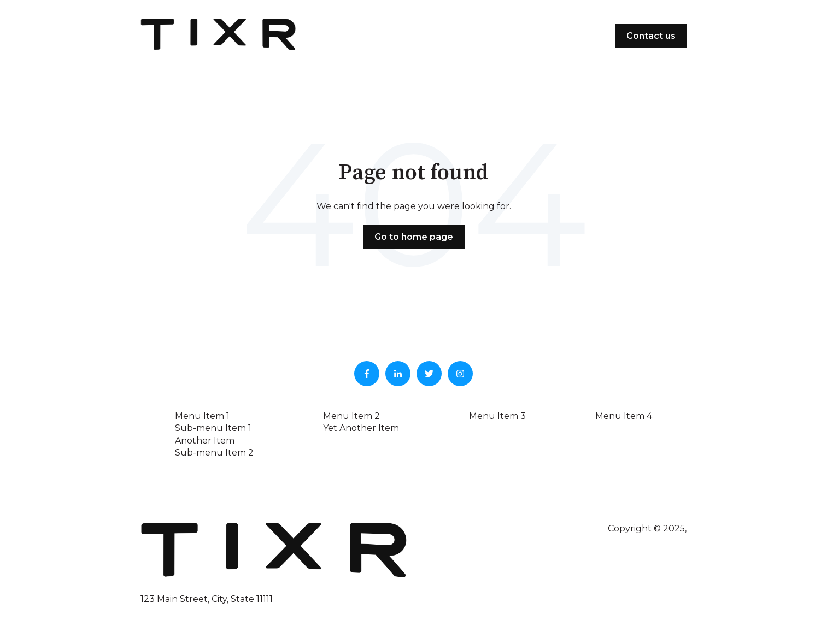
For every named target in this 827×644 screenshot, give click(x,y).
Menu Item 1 (202, 416)
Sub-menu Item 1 (213, 428)
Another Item (205, 441)
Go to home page (414, 237)
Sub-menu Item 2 (214, 453)
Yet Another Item (361, 428)
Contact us (651, 36)
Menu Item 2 (351, 416)
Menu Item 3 (497, 416)
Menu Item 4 (624, 416)
